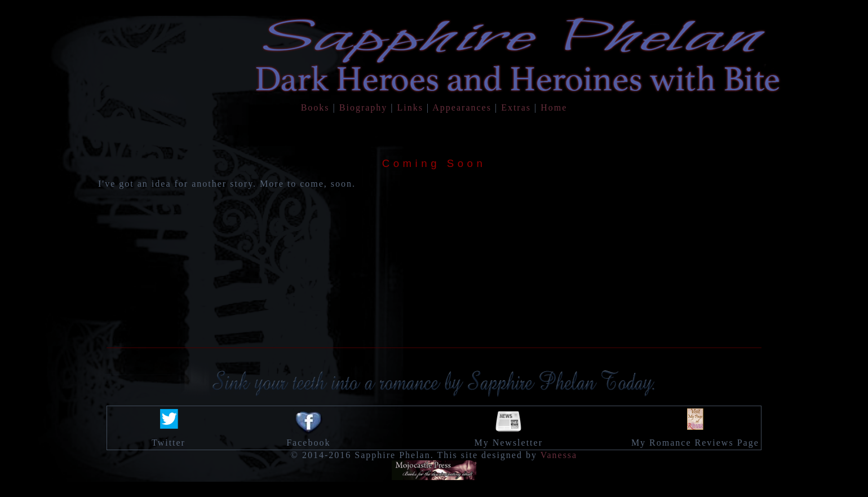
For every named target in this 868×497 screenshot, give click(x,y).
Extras (516, 107)
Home (554, 107)
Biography (364, 107)
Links (410, 107)
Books (315, 107)
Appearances (462, 107)
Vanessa (559, 455)
